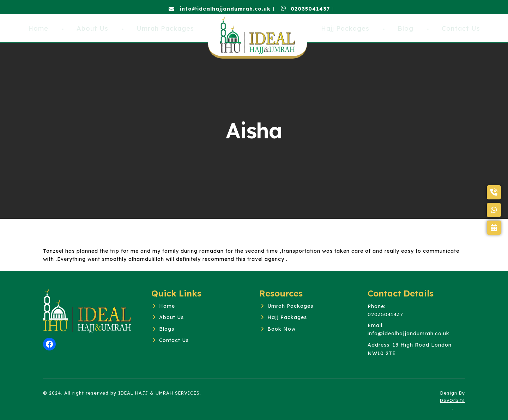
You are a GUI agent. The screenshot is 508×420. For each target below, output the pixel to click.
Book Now (282, 329)
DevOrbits (452, 400)
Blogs (167, 329)
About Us (171, 317)
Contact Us (174, 340)
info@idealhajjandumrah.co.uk (219, 9)
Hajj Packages (287, 317)
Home (167, 306)
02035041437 (305, 9)
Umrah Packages (290, 306)
